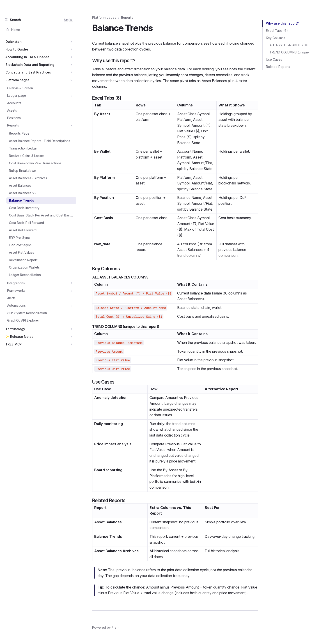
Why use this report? (282, 23)
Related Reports (278, 67)
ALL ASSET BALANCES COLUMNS (291, 45)
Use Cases (274, 59)
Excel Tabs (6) (277, 31)
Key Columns (276, 38)
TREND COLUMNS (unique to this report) (291, 52)
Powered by (106, 627)
